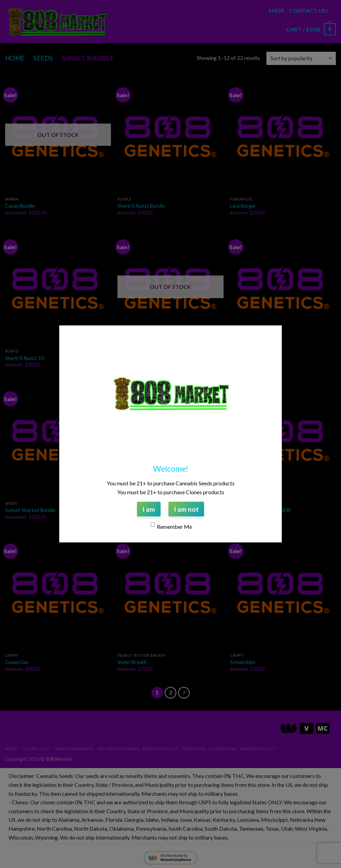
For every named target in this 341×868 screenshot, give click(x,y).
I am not (186, 509)
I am (149, 509)
